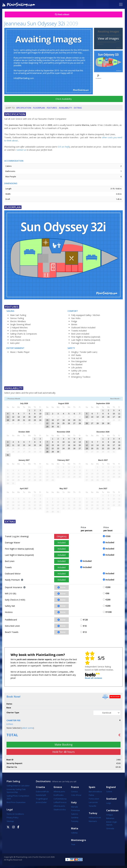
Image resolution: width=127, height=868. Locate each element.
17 (40, 417)
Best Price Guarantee (16, 802)
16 (35, 417)
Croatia (40, 787)
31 (58, 427)
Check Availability (64, 99)
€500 (108, 536)
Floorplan (39, 108)
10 (40, 414)
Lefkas (56, 802)
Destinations (43, 781)
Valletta (74, 833)
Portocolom (94, 799)
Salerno (75, 814)
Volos (63, 810)
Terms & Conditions (15, 814)
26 (69, 423)
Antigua (109, 815)
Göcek (98, 817)
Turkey (93, 813)
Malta (75, 828)
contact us (21, 150)
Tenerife (92, 806)
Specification (24, 108)
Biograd (44, 799)
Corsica (74, 791)
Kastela (39, 795)
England (111, 787)
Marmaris (93, 821)
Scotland (111, 799)
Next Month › (115, 399)
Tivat (73, 844)
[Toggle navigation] (121, 4)
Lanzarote (93, 802)
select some (27, 728)
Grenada (110, 828)
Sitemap (10, 821)
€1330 (109, 612)
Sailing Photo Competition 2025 (18, 797)
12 (13, 417)
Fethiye (92, 817)
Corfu (56, 799)
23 (35, 420)
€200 (108, 587)
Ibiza (100, 791)
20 (19, 420)
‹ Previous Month (13, 399)
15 (29, 417)
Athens (57, 791)
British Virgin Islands (112, 823)
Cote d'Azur (76, 795)
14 (24, 417)
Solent (109, 791)
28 (80, 423)
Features (52, 108)
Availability (65, 108)
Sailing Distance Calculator (18, 786)
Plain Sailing (13, 781)
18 (8, 420)
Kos (55, 795)
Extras (78, 108)
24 (40, 420)
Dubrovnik (40, 791)
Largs (109, 803)
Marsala (74, 807)
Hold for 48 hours (63, 752)
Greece (58, 787)
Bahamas (110, 818)
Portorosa (75, 810)
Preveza (63, 802)
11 (8, 417)
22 (29, 420)
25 (63, 423)
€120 (85, 620)
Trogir (38, 799)
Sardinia (75, 817)
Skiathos (57, 810)
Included (62, 543)
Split (44, 795)
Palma (91, 795)
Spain (92, 787)
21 (24, 420)
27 (74, 423)
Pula (47, 791)
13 (19, 417)
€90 (107, 593)
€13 (85, 632)
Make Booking (64, 745)
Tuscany (75, 821)
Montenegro (79, 840)
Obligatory (62, 536)
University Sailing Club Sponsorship (16, 791)
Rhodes (60, 795)
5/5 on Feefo (64, 147)
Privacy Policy (13, 817)
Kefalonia (62, 799)
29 (47, 427)
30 (53, 427)
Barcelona (93, 791)
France (75, 787)
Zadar (44, 802)
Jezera (39, 802)
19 (13, 420)
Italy (74, 802)
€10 (85, 626)
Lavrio (62, 791)
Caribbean (112, 810)
